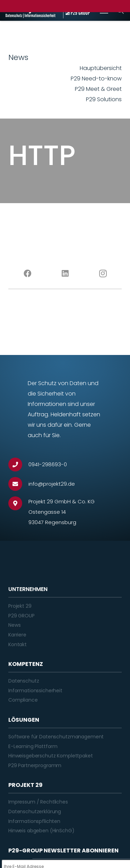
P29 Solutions (104, 99)
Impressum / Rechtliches (38, 802)
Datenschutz (24, 681)
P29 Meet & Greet (98, 89)
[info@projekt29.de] (18, 484)
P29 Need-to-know (96, 79)
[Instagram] (103, 274)
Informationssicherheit (35, 691)
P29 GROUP (21, 616)
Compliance (23, 700)
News (14, 625)
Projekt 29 (20, 606)
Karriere (17, 635)
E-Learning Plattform (33, 746)
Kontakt (18, 644)
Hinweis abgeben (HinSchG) (41, 831)
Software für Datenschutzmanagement (56, 737)
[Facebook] (27, 274)
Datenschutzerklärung (35, 811)
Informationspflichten (34, 821)
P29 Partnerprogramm (35, 765)
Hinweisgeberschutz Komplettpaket (51, 756)
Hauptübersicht (101, 68)
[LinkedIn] (65, 274)
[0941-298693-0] (18, 465)
